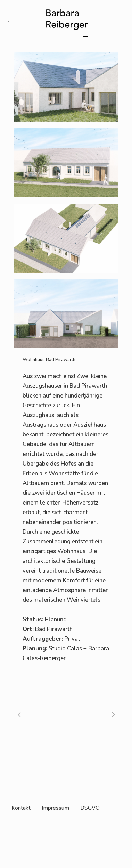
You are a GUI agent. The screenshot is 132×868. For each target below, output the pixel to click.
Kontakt (21, 808)
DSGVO (90, 808)
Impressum (55, 808)
